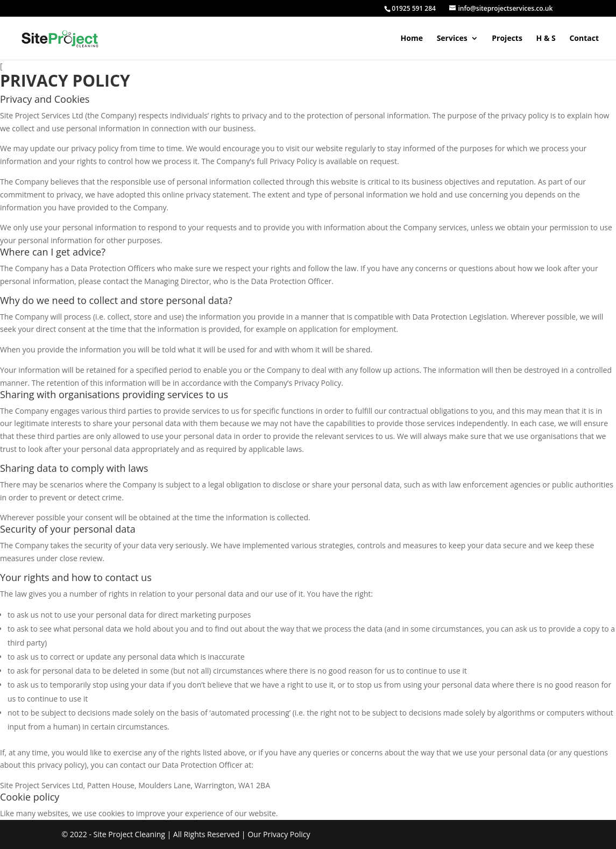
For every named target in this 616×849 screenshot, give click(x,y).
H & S (546, 39)
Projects (507, 39)
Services (452, 39)
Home (412, 39)
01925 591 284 (414, 8)
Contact (584, 39)
